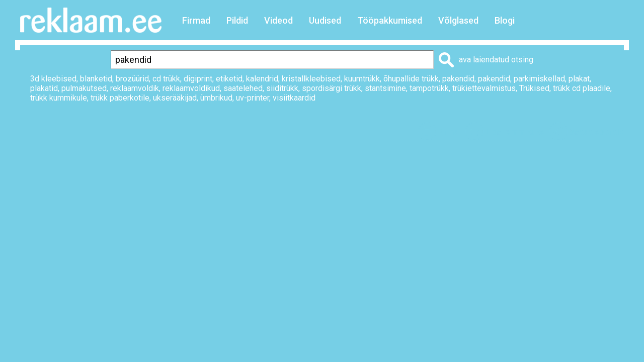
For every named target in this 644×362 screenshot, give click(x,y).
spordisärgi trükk (332, 88)
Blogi (505, 20)
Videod (278, 20)
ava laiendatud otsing (496, 60)
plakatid (44, 88)
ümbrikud (216, 98)
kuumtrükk (362, 79)
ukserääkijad (175, 98)
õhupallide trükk (411, 79)
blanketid (96, 79)
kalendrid (262, 79)
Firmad (196, 20)
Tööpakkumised (390, 20)
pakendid (458, 79)
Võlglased (458, 20)
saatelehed (243, 88)
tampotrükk (429, 88)
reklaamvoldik (135, 88)
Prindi (449, 132)
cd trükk (166, 79)
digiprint (198, 79)
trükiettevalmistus (484, 88)
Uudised (325, 20)
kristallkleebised (311, 79)
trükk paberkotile (120, 98)
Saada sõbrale (597, 132)
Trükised (534, 88)
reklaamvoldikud (191, 88)
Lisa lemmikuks (515, 132)
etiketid (229, 79)
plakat (579, 79)
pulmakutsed (84, 88)
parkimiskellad (539, 79)
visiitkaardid (294, 98)
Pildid (237, 20)
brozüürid (132, 79)
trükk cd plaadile (582, 88)
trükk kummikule (59, 98)
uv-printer (253, 98)
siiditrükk (282, 88)
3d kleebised (53, 79)
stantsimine (385, 88)
